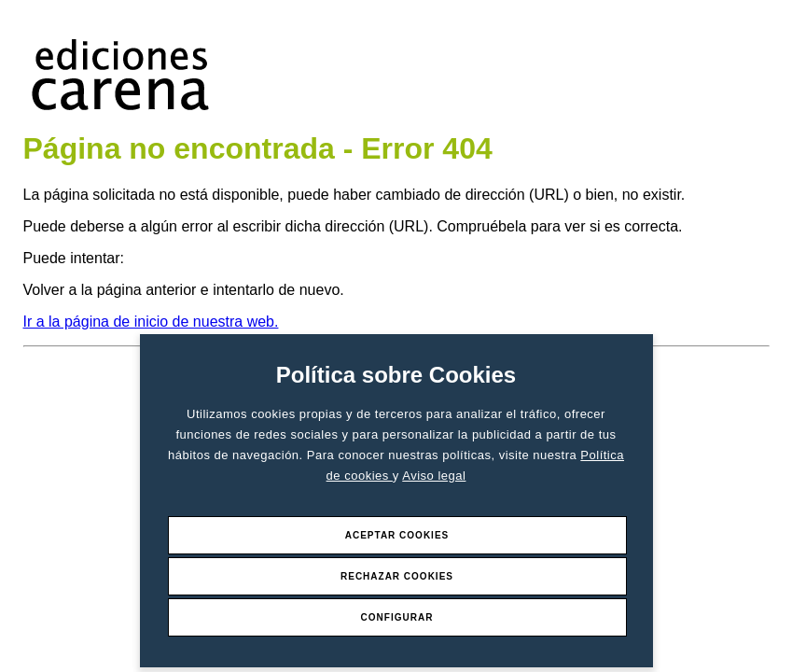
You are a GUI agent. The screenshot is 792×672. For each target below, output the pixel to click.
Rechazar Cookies (397, 576)
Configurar (397, 617)
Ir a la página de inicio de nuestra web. (151, 322)
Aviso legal (434, 476)
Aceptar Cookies (397, 535)
